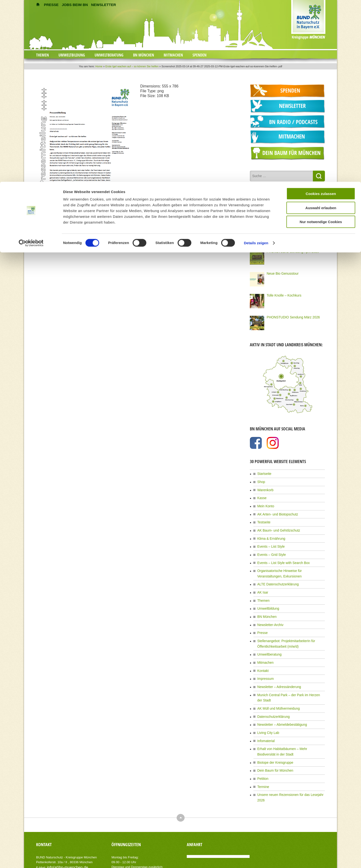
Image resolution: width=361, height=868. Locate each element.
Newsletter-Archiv (269, 611)
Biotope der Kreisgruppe (273, 732)
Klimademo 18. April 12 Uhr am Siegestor (293, 228)
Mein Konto (265, 502)
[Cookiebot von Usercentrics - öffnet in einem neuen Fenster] (31, 61)
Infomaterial (265, 712)
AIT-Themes (74, 861)
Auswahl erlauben (321, 26)
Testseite (263, 516)
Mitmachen (264, 645)
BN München (266, 603)
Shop (261, 479)
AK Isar (262, 581)
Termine (262, 754)
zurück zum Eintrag (48, 226)
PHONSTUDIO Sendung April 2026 (289, 250)
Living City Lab (267, 705)
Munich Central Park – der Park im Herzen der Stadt (291, 675)
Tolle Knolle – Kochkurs (282, 294)
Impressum (264, 660)
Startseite (263, 472)
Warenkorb (264, 487)
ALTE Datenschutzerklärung (275, 573)
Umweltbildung (267, 596)
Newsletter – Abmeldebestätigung (279, 697)
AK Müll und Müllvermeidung (276, 682)
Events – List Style (269, 539)
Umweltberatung (268, 638)
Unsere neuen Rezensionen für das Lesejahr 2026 (290, 762)
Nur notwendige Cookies (321, 40)
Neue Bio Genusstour (280, 272)
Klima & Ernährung (269, 531)
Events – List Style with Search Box (280, 554)
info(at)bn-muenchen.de (64, 828)
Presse (262, 618)
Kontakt (262, 653)
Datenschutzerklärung (271, 690)
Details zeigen (256, 61)
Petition (262, 747)
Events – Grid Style (270, 546)
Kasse (261, 494)
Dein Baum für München (273, 739)
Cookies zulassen (321, 12)
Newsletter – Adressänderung (276, 668)
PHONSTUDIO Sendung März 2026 (290, 316)
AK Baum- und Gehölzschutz (276, 524)
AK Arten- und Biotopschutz (275, 509)
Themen (263, 588)
